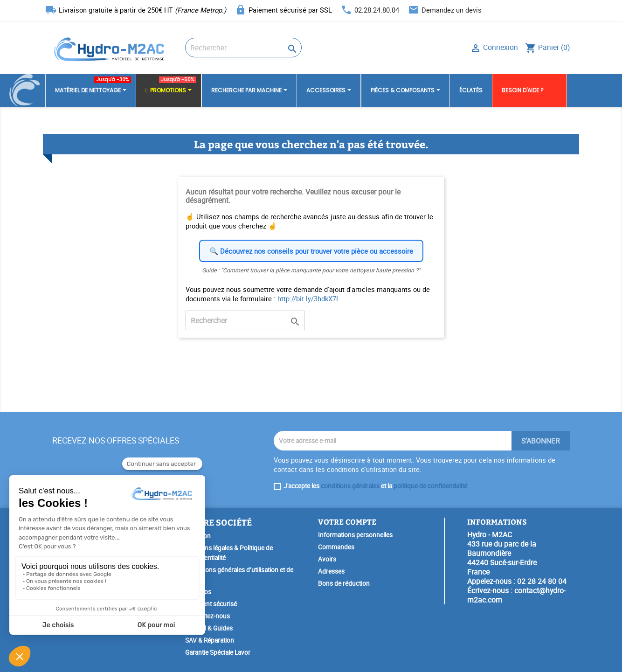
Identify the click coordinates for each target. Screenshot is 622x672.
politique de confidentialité (430, 486)
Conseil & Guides (209, 628)
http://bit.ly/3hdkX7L (309, 298)
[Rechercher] (243, 48)
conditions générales (350, 486)
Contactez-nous (207, 616)
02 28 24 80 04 (542, 581)
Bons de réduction (344, 583)
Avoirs (327, 559)
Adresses (331, 571)
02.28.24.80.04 (377, 10)
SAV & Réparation (210, 640)
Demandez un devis (452, 10)
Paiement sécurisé (211, 604)
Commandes (336, 547)
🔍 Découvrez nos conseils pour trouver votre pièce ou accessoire (311, 251)
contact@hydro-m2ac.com (516, 595)
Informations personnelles (355, 535)
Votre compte (347, 522)
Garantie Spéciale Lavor (218, 652)
